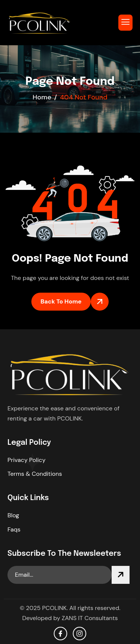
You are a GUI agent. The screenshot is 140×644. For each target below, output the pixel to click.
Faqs (14, 529)
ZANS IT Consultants (90, 618)
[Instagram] (80, 634)
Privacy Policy (27, 460)
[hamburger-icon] (125, 23)
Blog (13, 515)
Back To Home (61, 301)
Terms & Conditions (35, 474)
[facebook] (60, 634)
